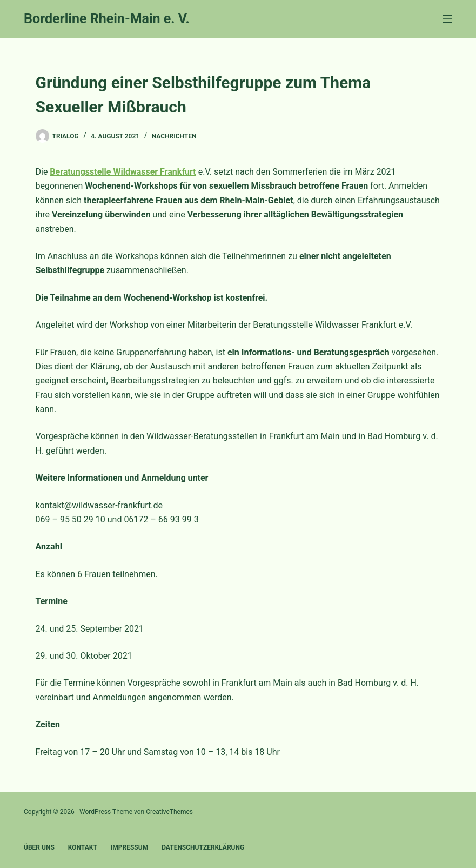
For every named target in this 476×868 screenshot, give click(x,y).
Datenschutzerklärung (203, 847)
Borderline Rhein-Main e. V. (107, 19)
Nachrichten (174, 136)
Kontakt (83, 847)
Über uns (39, 847)
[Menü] (447, 19)
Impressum (129, 847)
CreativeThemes (169, 812)
